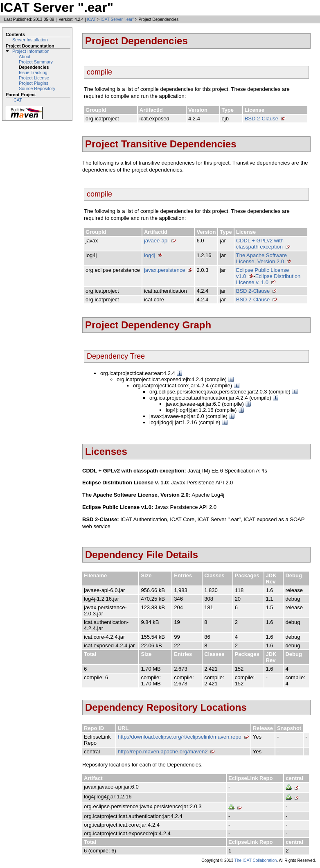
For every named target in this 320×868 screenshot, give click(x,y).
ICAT (92, 19)
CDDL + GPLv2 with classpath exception (260, 244)
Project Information (31, 51)
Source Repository (37, 88)
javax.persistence (165, 270)
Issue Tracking (33, 72)
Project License (34, 78)
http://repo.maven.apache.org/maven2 (163, 752)
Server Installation (30, 40)
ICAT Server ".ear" (117, 19)
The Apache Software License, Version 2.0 (261, 258)
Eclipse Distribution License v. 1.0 (268, 279)
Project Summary (36, 62)
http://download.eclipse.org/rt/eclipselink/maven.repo (180, 737)
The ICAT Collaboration (256, 860)
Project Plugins (34, 83)
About (25, 57)
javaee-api (156, 241)
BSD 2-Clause (261, 119)
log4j (150, 255)
